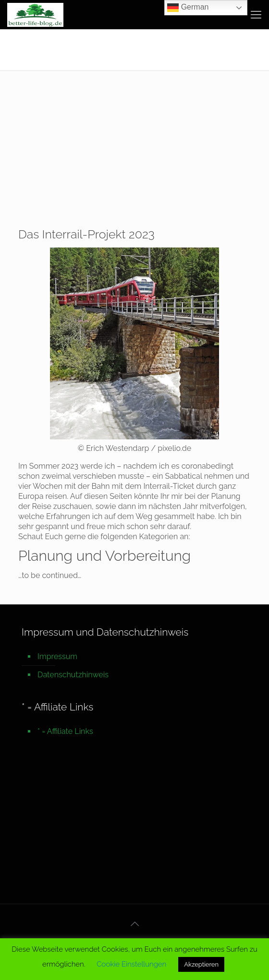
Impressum (57, 656)
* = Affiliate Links (65, 731)
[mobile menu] (256, 14)
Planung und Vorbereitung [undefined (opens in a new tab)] (104, 556)
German (188, 8)
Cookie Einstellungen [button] (131, 964)
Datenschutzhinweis (73, 675)
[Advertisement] (134, 142)
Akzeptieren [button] (201, 964)
